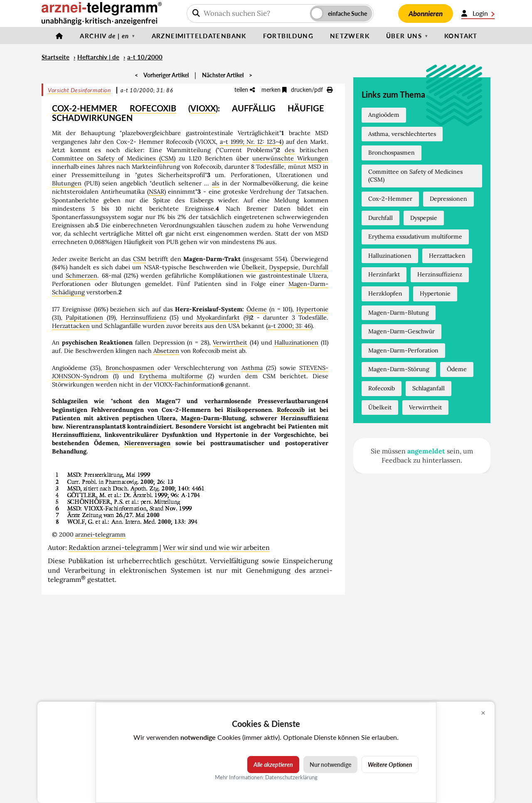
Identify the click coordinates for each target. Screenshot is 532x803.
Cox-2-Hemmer (390, 199)
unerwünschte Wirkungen (290, 158)
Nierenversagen (147, 443)
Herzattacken (71, 326)
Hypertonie (312, 309)
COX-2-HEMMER (85, 108)
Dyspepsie (284, 267)
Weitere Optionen (390, 765)
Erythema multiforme (171, 376)
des (290, 150)
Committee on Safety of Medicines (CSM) (114, 158)
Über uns (404, 36)
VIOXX (203, 108)
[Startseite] (59, 36)
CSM (139, 259)
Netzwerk (350, 36)
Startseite (55, 57)
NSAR (156, 192)
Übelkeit (253, 267)
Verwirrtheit (230, 342)
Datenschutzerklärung (291, 777)
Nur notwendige (330, 765)
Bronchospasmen (130, 368)
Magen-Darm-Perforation (403, 350)
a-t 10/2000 (145, 57)
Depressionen (448, 199)
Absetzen (166, 351)
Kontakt (461, 36)
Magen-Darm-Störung (399, 369)
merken (274, 90)
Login (478, 13)
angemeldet (426, 451)
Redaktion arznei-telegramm (113, 547)
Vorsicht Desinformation (79, 90)
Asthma (252, 368)
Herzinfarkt (384, 274)
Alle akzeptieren (273, 765)
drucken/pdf (312, 90)
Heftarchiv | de (98, 57)
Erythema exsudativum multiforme (415, 236)
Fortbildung (288, 36)
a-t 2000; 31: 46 (289, 326)
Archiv (104, 36)
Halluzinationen (296, 342)
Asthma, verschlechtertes (402, 134)
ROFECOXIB (153, 108)
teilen (245, 90)
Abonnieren (426, 14)
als (216, 183)
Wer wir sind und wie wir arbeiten (216, 547)
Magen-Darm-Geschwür (401, 331)
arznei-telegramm (100, 535)
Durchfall (315, 267)
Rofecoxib (291, 410)
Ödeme (257, 309)
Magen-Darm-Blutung (213, 418)
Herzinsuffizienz (143, 318)
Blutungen (67, 183)
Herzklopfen (385, 293)
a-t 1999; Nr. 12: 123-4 (251, 142)
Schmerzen (81, 276)
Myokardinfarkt (218, 318)
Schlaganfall (429, 388)
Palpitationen (84, 318)
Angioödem (384, 115)
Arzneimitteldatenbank (199, 36)
